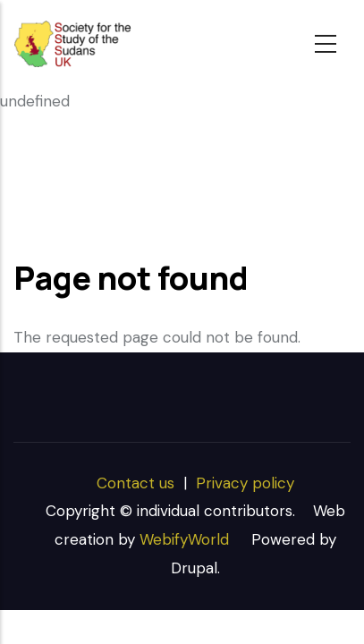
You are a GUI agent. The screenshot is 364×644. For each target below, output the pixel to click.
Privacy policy (245, 483)
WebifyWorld (184, 539)
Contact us (135, 483)
